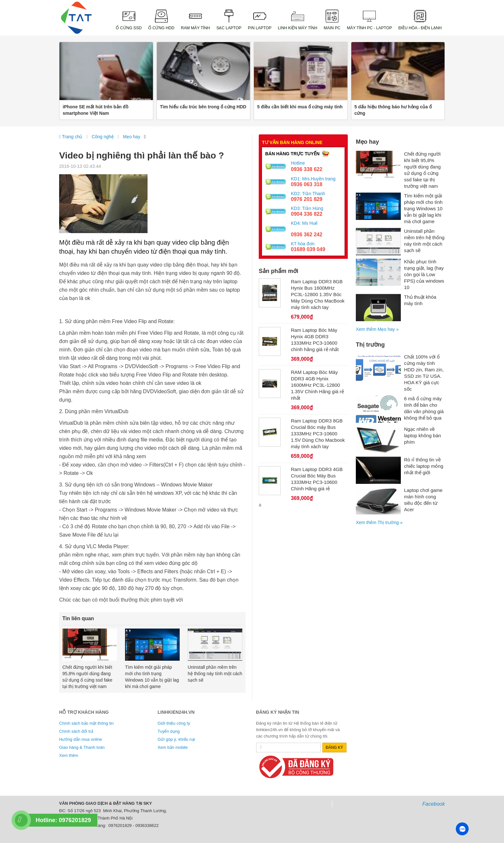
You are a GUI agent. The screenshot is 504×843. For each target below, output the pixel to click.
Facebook (434, 804)
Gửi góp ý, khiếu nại (176, 739)
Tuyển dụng (169, 731)
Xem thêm (69, 755)
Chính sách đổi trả (76, 731)
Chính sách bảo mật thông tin (86, 723)
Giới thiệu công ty (174, 723)
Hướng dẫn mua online (81, 739)
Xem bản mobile (173, 747)
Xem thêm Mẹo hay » (377, 329)
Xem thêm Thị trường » (379, 522)
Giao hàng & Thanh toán (82, 747)
